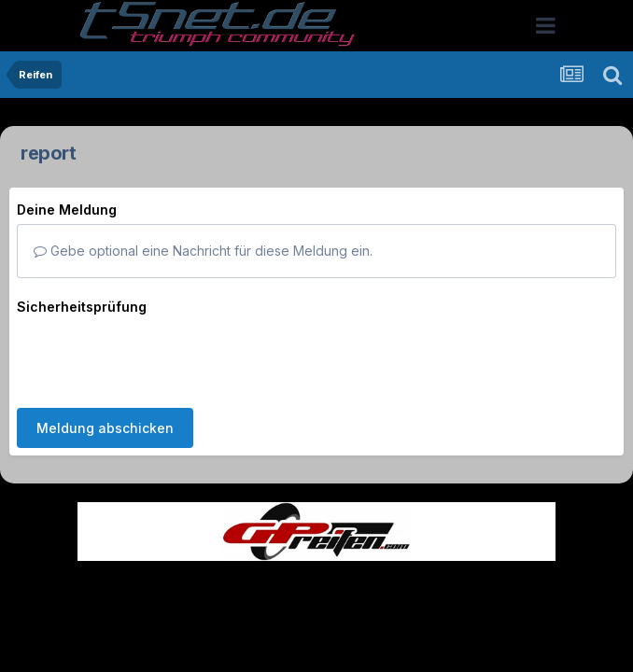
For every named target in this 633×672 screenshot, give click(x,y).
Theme (214, 577)
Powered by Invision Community (316, 617)
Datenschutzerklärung (327, 577)
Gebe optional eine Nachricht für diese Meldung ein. (203, 251)
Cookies (502, 577)
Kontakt (436, 577)
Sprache (137, 577)
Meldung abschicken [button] (105, 355)
